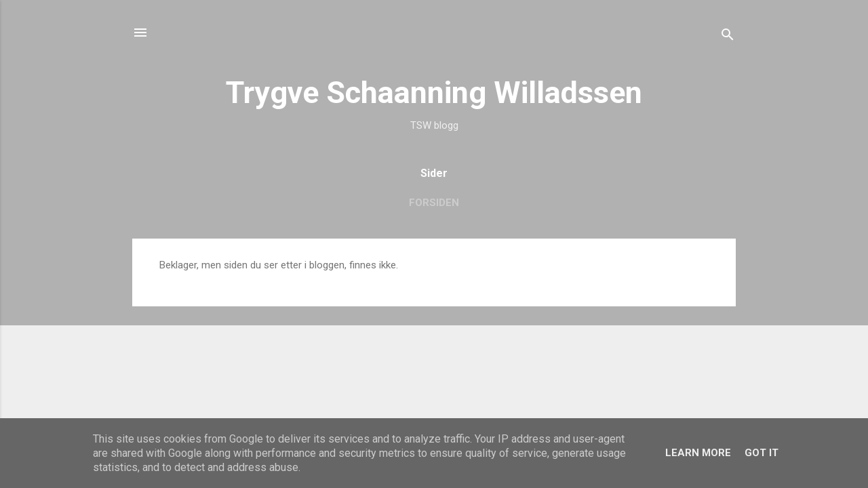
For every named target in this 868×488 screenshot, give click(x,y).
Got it (762, 453)
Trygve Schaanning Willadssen (434, 93)
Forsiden (434, 203)
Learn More (698, 453)
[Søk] (728, 37)
